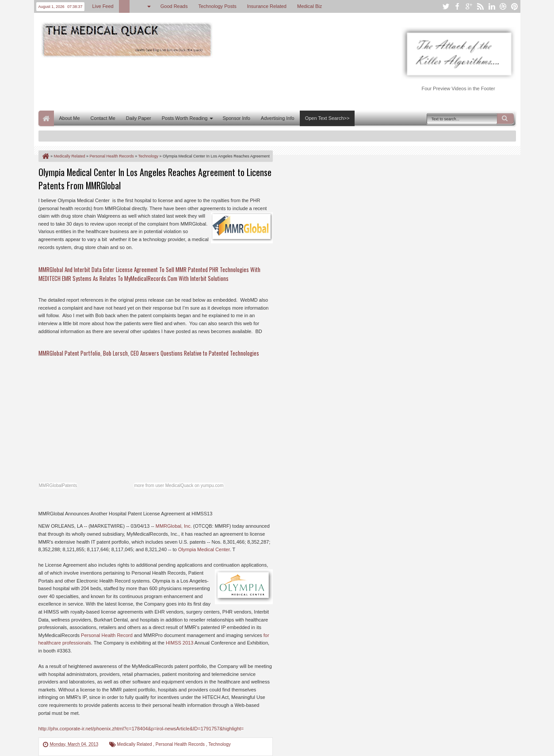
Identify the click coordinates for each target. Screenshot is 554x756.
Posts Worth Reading (185, 118)
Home (46, 118)
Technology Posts (217, 6)
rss (480, 6)
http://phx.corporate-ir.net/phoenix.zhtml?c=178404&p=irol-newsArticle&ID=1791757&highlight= (141, 729)
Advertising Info (278, 118)
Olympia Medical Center (204, 549)
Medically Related (135, 744)
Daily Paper (139, 118)
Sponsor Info (236, 118)
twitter (446, 6)
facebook (457, 6)
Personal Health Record (107, 635)
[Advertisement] (199, 83)
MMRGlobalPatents (58, 485)
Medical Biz (309, 6)
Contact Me (103, 118)
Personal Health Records (181, 744)
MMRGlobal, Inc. (174, 526)
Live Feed (103, 6)
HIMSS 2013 (180, 643)
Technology (220, 744)
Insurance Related (267, 6)
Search (505, 119)
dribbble (503, 6)
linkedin (492, 6)
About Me (70, 118)
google (469, 6)
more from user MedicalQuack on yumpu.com (179, 485)
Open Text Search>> (327, 118)
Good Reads (174, 6)
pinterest (515, 6)
